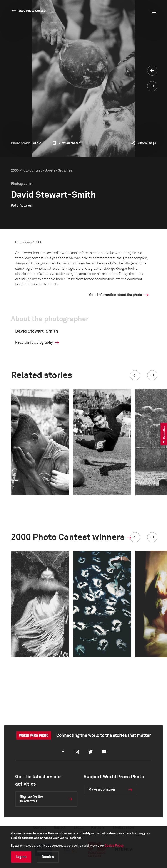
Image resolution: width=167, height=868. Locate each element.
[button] (135, 375)
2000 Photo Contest (33, 11)
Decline (48, 857)
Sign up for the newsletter (32, 799)
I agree (21, 857)
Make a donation (102, 789)
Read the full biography (34, 343)
